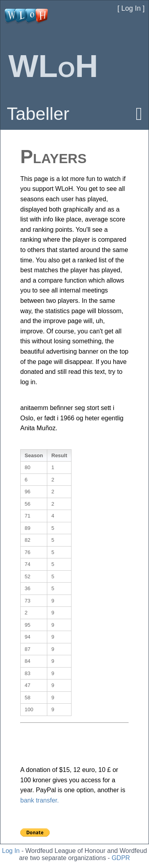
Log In (11, 851)
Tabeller (38, 114)
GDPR (121, 858)
